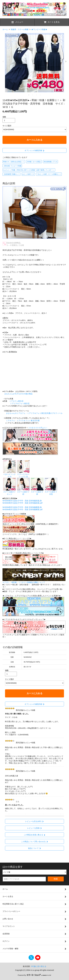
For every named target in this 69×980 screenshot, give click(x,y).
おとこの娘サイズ (28, 174)
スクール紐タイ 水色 (51, 492)
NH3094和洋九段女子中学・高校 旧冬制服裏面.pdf (22, 509)
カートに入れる (34, 140)
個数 (4, 117)
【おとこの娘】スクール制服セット (49, 174)
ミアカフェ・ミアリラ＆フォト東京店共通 (23, 421)
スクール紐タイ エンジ (9, 492)
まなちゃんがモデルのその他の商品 (18, 394)
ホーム (5, 29)
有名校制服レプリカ (50, 162)
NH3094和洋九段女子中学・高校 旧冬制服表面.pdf (22, 503)
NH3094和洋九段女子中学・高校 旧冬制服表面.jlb (22, 501)
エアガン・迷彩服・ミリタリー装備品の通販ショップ (24, 582)
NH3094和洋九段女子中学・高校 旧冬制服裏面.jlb (22, 507)
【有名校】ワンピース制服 (12, 166)
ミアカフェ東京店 (16, 401)
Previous (3, 61)
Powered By (34, 975)
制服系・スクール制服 (20, 29)
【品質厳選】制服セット (11, 174)
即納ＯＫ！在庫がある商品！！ (14, 162)
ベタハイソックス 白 (9, 474)
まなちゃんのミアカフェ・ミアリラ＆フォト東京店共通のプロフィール (34, 413)
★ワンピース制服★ (39, 29)
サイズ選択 (7, 126)
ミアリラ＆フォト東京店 (20, 403)
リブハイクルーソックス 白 (23, 474)
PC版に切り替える (39, 966)
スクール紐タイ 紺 (23, 492)
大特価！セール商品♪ (34, 162)
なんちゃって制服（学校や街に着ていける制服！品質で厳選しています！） (29, 170)
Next (66, 61)
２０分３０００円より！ (38, 428)
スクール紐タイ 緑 (37, 492)
